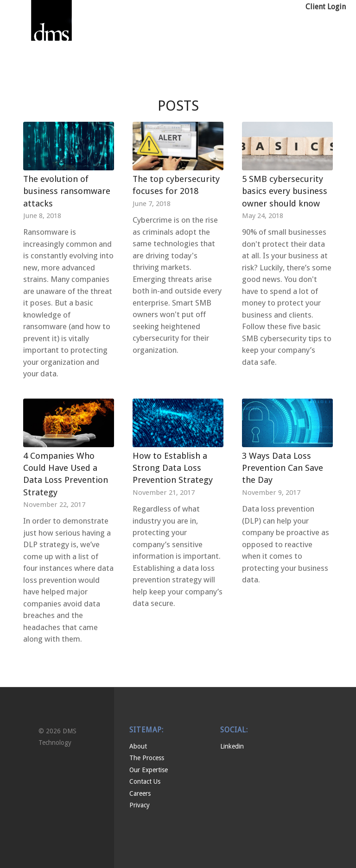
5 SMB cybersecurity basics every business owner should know (285, 191)
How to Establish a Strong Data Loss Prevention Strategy (173, 468)
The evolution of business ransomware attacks (67, 191)
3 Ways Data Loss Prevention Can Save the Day (283, 468)
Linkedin (232, 746)
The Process (147, 758)
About (138, 746)
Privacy (140, 805)
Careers (140, 793)
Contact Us (145, 781)
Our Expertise (149, 770)
